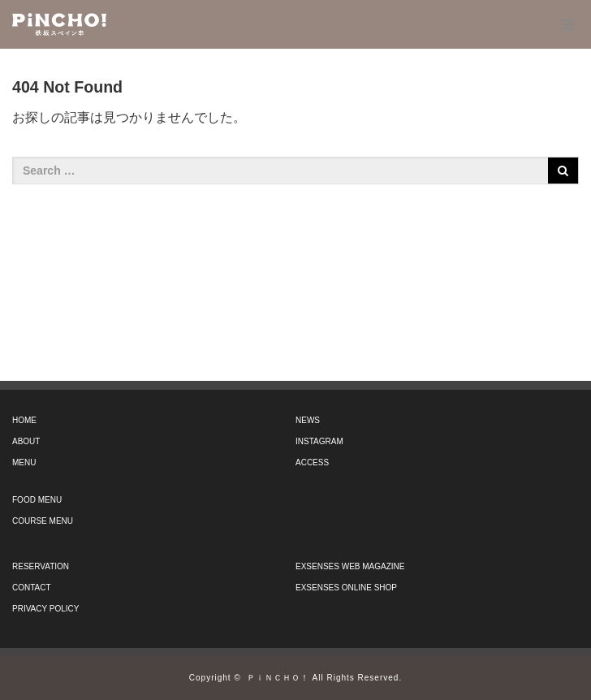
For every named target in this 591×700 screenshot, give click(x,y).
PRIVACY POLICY (45, 609)
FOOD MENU (37, 500)
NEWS (308, 420)
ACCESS (312, 462)
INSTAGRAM (319, 441)
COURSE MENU (43, 521)
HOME (24, 420)
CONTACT (32, 588)
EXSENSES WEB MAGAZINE (350, 566)
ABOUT (26, 441)
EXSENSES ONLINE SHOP (346, 588)
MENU (24, 462)
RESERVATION (41, 566)
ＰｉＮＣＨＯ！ (278, 678)
